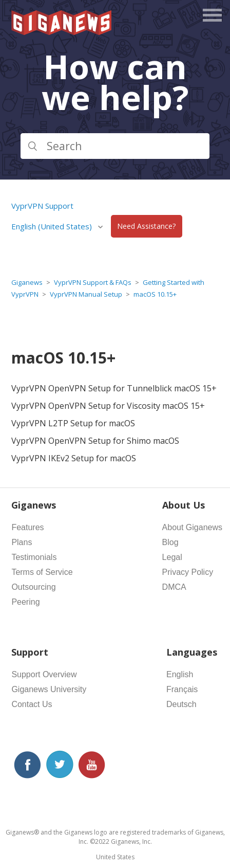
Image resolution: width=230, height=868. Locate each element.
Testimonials (34, 557)
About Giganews (192, 527)
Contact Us (32, 704)
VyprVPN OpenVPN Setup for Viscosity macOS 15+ (108, 406)
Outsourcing (33, 587)
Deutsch (181, 704)
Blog (170, 542)
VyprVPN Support (42, 206)
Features (27, 527)
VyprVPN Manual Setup (86, 294)
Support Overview (44, 674)
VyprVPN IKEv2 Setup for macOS (74, 458)
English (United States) (53, 226)
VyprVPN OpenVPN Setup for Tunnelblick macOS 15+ (114, 388)
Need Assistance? (146, 227)
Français (182, 689)
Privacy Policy (188, 572)
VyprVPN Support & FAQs (93, 282)
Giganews (27, 282)
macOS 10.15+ (155, 294)
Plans (22, 542)
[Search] (115, 146)
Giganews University (49, 689)
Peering (25, 602)
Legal (172, 557)
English (180, 674)
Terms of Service (42, 572)
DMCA (174, 587)
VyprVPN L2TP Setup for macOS (73, 423)
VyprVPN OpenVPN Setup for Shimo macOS (95, 441)
